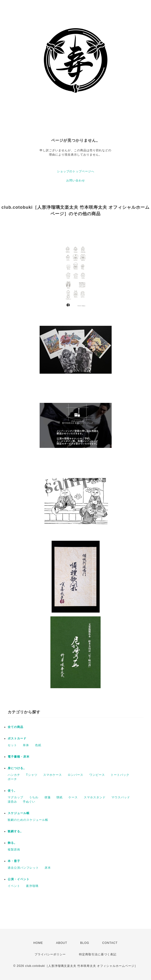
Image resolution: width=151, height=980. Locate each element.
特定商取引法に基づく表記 (98, 954)
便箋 (48, 797)
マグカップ (15, 797)
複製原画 (14, 850)
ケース (73, 797)
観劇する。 (15, 831)
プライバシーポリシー (50, 954)
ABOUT (61, 943)
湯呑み (12, 802)
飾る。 (12, 843)
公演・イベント (19, 879)
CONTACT (110, 943)
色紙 (38, 745)
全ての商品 (15, 727)
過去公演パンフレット (23, 868)
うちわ (34, 797)
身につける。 (17, 768)
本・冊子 (14, 861)
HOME (38, 943)
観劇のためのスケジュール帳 (28, 820)
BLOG (85, 943)
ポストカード (17, 738)
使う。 (12, 791)
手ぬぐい (29, 802)
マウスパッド (121, 797)
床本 (48, 868)
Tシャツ (32, 775)
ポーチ (12, 779)
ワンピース (97, 775)
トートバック (120, 775)
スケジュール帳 (19, 813)
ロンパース (75, 775)
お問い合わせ (76, 180)
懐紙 (60, 797)
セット (12, 745)
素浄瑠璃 (32, 886)
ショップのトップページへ (76, 171)
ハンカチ (14, 775)
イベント (14, 886)
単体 (26, 745)
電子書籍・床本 (19, 757)
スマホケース (53, 775)
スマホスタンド (95, 797)
